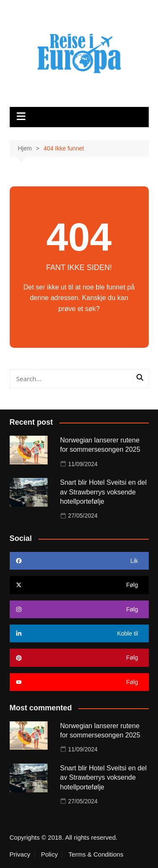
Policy (49, 854)
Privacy (20, 854)
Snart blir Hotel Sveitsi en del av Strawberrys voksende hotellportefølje (103, 492)
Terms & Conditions (96, 854)
